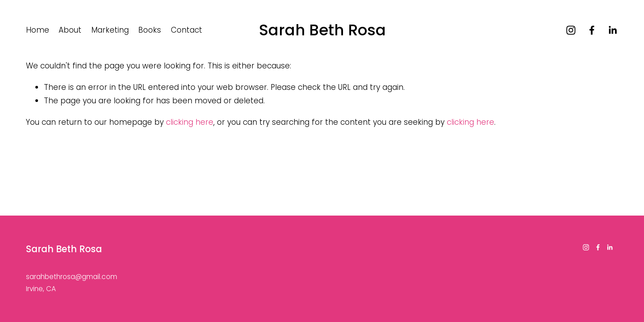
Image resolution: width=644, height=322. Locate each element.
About (70, 30)
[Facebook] (592, 30)
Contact (186, 30)
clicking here (190, 122)
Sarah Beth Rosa (322, 30)
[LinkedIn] (612, 30)
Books (150, 30)
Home (38, 30)
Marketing (110, 30)
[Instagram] (571, 30)
